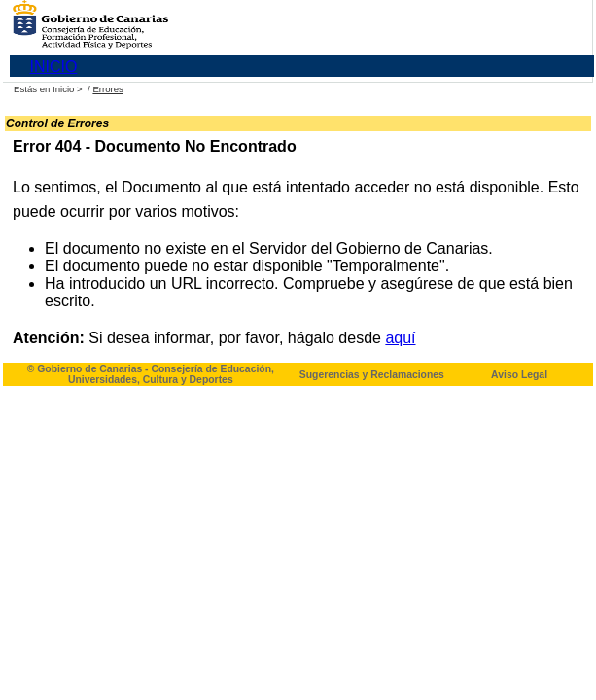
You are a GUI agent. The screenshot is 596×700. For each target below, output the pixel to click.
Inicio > (69, 89)
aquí (400, 338)
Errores (107, 89)
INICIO (54, 67)
